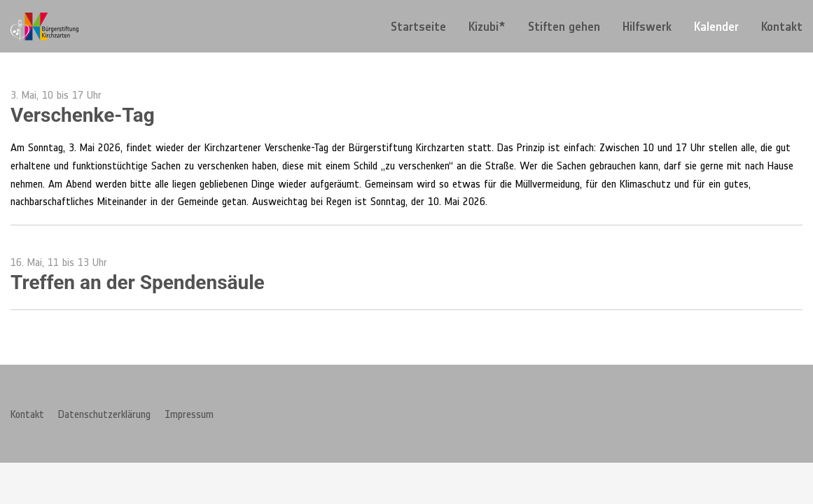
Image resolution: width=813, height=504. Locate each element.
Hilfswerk (647, 27)
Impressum (189, 414)
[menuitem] (418, 26)
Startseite (418, 27)
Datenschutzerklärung (104, 414)
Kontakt (782, 27)
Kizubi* (487, 27)
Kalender (716, 27)
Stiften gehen (564, 27)
